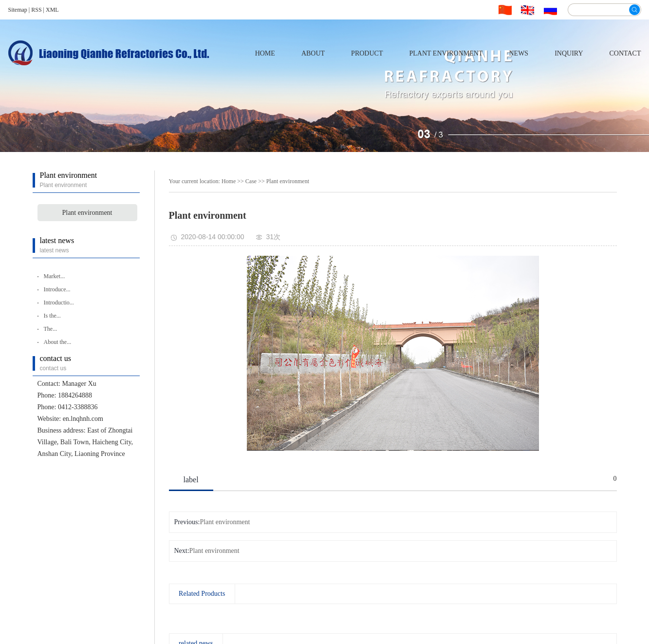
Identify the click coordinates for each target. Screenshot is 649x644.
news (519, 53)
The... (51, 329)
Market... (55, 276)
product (367, 53)
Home (229, 181)
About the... (58, 342)
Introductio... (59, 303)
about (313, 53)
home (265, 53)
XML (52, 10)
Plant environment (446, 53)
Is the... (52, 316)
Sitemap (19, 10)
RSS (36, 10)
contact (625, 53)
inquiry (569, 53)
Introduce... (57, 289)
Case (251, 181)
